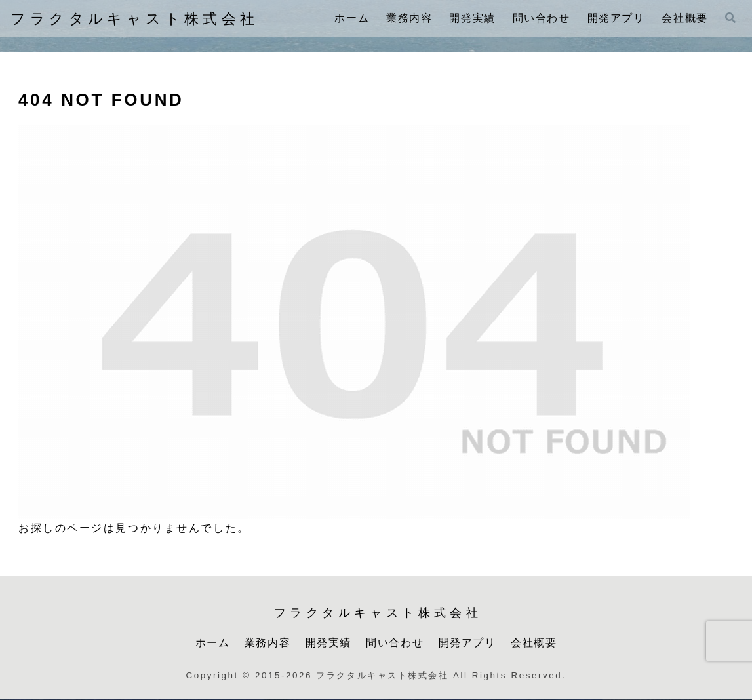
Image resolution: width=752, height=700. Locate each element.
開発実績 (328, 643)
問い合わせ (395, 643)
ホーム (213, 643)
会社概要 (534, 643)
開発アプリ (467, 643)
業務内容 (267, 643)
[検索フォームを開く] (730, 18)
